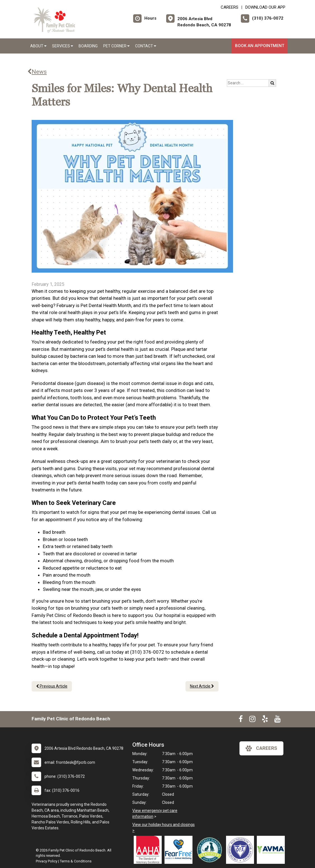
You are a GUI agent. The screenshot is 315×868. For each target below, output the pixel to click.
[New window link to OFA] (241, 850)
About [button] (38, 46)
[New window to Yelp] (265, 720)
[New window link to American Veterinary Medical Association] (272, 850)
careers (261, 748)
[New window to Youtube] (278, 720)
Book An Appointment (260, 46)
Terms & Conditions (76, 861)
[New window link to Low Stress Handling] (211, 850)
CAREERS (230, 7)
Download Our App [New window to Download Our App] (265, 7)
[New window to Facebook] (241, 720)
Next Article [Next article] (202, 686)
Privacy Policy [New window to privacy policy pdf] (47, 861)
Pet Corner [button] (116, 46)
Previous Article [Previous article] (52, 686)
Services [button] (63, 46)
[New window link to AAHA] (149, 850)
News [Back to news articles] (37, 72)
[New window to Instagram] (252, 720)
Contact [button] (146, 46)
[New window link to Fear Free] (180, 850)
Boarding (88, 46)
